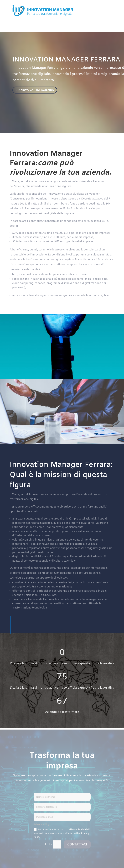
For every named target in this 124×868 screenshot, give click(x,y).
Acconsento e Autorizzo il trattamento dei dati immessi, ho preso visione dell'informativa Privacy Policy (62, 835)
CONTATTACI (77, 845)
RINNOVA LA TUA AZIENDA (36, 90)
